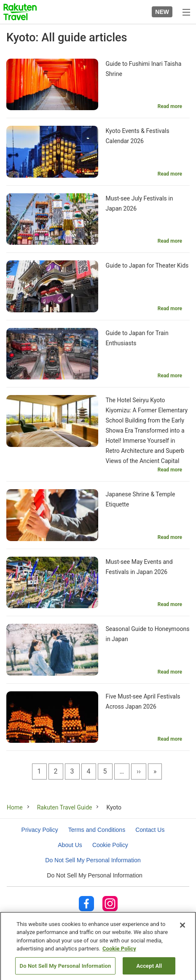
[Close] (183, 929)
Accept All (149, 969)
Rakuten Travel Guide (65, 807)
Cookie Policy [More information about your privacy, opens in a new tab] (119, 952)
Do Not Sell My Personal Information (94, 875)
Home (15, 807)
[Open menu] (186, 12)
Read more (170, 106)
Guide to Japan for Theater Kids (147, 265)
